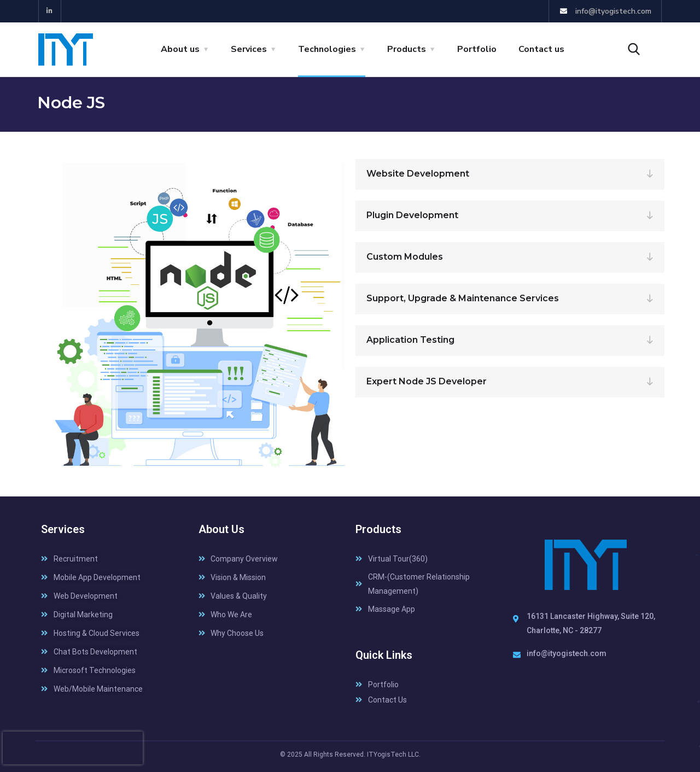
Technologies (327, 49)
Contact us (541, 49)
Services (249, 49)
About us (180, 49)
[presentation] (73, 748)
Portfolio (477, 49)
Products (407, 49)
